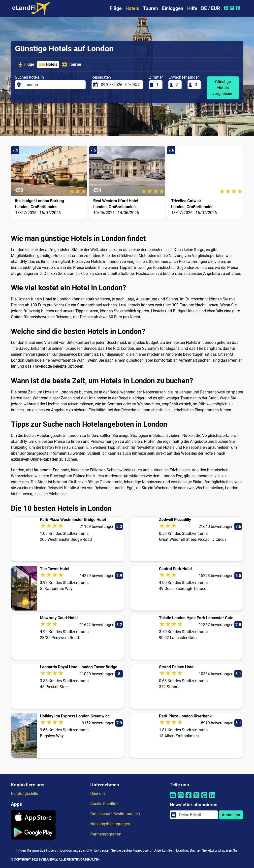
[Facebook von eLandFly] (238, 8)
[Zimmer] (158, 85)
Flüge (116, 8)
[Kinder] (196, 85)
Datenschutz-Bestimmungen (115, 814)
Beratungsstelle (24, 793)
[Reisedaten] (121, 85)
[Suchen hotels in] (54, 85)
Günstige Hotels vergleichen (223, 88)
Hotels (132, 8)
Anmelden (231, 815)
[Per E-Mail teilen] (173, 798)
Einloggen (173, 8)
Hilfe (192, 8)
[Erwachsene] (177, 85)
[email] (197, 815)
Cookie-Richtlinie (105, 804)
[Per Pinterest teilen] (204, 798)
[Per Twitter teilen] (196, 798)
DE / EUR (211, 8)
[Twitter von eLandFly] (227, 8)
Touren (151, 8)
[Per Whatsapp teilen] (181, 798)
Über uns (98, 793)
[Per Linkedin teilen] (212, 798)
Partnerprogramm (106, 834)
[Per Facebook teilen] (189, 798)
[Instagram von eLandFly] (233, 8)
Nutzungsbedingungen (110, 824)
